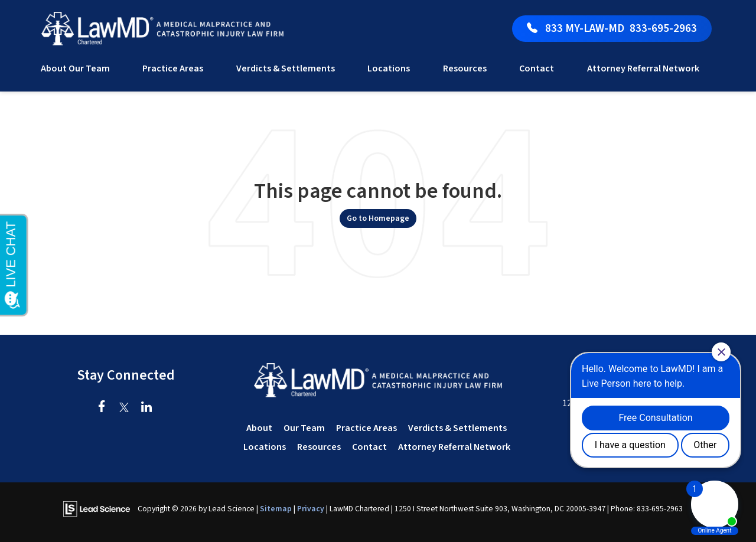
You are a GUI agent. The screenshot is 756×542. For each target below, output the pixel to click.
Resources (319, 447)
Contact (369, 447)
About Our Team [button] (75, 68)
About (259, 428)
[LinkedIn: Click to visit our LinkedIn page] (147, 408)
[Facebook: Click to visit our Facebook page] (102, 408)
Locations (265, 447)
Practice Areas (366, 428)
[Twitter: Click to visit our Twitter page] (124, 408)
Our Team (304, 428)
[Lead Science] (97, 508)
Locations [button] (389, 68)
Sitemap (276, 509)
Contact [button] (537, 68)
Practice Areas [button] (173, 68)
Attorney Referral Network (643, 68)
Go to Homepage (378, 218)
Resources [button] (465, 68)
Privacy (311, 509)
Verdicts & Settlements (286, 68)
